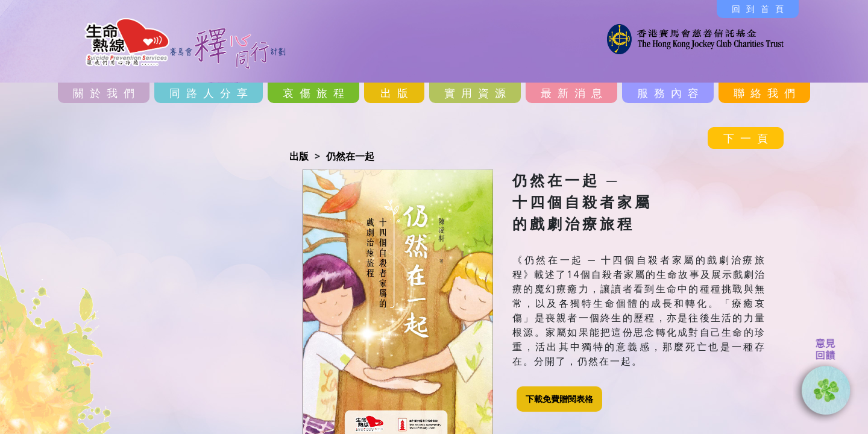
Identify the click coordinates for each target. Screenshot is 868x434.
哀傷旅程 (316, 93)
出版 (397, 93)
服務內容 (671, 93)
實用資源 (478, 93)
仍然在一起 (350, 156)
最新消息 (574, 93)
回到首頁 (761, 9)
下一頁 (749, 138)
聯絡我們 (767, 93)
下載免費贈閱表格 (559, 399)
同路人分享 (212, 93)
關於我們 (107, 93)
